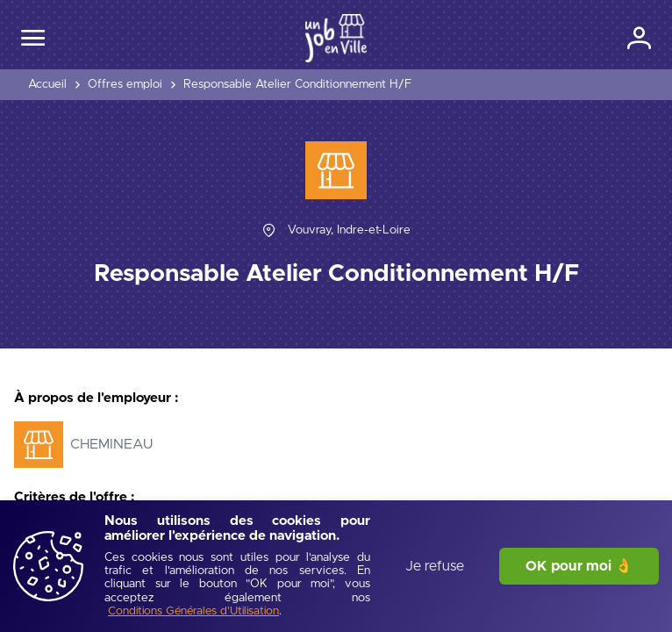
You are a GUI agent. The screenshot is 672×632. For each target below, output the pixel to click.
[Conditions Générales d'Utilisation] (193, 612)
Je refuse (435, 566)
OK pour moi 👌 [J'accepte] (579, 566)
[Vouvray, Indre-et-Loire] (349, 230)
